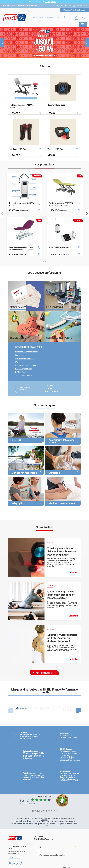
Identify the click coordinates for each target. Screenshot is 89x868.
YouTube (14, 863)
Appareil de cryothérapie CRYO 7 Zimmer (21, 204)
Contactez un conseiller (24, 389)
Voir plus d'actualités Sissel (45, 673)
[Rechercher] (50, 18)
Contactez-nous (81, 6)
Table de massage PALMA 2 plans (22, 106)
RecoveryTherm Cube (56, 105)
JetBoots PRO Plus (18, 149)
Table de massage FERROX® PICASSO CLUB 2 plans (61, 204)
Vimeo (18, 863)
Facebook (10, 863)
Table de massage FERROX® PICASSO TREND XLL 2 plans (21, 249)
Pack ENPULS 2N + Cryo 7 (60, 247)
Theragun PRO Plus (55, 149)
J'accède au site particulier (74, 10)
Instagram (22, 863)
